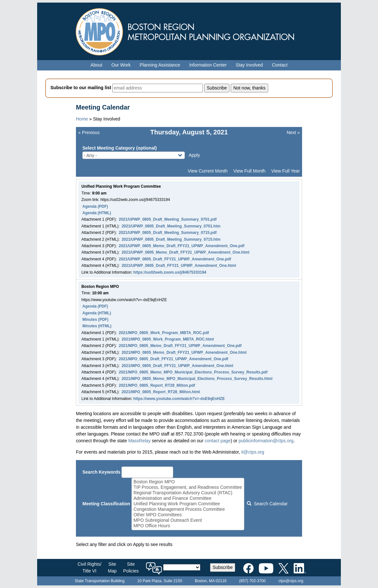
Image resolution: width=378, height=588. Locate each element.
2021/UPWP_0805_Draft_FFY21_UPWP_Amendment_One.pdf (175, 259)
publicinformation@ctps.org (266, 441)
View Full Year (286, 171)
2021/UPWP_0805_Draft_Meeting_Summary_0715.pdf (168, 233)
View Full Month (249, 171)
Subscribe (223, 567)
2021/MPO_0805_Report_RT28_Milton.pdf (157, 385)
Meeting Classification (106, 504)
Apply (194, 155)
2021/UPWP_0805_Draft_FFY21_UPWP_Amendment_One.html (179, 266)
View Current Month (208, 171)
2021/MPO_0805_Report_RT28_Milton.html (161, 392)
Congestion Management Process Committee (188, 509)
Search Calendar (267, 504)
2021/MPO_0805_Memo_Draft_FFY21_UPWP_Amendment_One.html (184, 352)
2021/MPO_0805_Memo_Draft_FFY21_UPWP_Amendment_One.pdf (180, 346)
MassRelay (139, 441)
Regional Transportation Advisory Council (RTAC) (188, 493)
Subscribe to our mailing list (81, 88)
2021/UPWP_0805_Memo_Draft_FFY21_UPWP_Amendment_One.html (185, 252)
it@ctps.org (253, 452)
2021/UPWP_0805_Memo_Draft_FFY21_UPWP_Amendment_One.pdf (182, 246)
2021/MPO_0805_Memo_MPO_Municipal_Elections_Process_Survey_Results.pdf (193, 372)
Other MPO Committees (188, 515)
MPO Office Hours (188, 526)
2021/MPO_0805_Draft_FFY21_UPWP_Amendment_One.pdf (174, 359)
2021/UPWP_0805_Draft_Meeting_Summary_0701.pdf (168, 219)
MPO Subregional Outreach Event (188, 520)
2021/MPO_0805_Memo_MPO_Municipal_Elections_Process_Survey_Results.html (197, 379)
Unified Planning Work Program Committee (188, 504)
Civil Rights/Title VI (89, 567)
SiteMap (112, 567)
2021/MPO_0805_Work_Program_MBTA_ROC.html (168, 339)
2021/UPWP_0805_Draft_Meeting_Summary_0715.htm (171, 239)
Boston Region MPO (188, 482)
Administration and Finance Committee (188, 498)
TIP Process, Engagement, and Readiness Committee (188, 487)
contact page (217, 441)
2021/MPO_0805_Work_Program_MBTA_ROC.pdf (164, 333)
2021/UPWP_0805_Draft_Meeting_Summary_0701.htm (171, 226)
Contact (280, 65)
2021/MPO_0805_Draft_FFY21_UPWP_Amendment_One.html (177, 366)
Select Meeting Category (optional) (120, 148)
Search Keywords (101, 472)
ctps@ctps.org (291, 581)
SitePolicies (131, 567)
